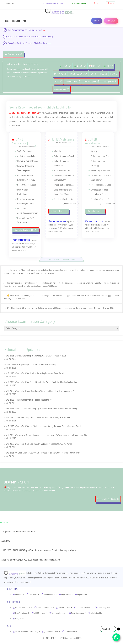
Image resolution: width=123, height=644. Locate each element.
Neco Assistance (78, 613)
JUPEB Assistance (93, 141)
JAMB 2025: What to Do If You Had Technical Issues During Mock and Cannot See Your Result (43, 426)
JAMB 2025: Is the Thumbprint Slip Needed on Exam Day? (28, 400)
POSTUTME (60, 74)
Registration (66, 594)
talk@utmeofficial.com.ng (53, 3)
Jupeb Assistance (84, 607)
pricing (111, 3)
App (24, 21)
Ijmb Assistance (21, 613)
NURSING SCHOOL (78, 74)
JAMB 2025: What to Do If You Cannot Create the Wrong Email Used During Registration (41, 382)
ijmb (78, 113)
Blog (96, 3)
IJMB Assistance (63, 139)
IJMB (108, 66)
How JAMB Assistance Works (28, 146)
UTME (42, 113)
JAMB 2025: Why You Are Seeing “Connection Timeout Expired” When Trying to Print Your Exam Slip (46, 435)
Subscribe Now (59, 211)
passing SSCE (49, 578)
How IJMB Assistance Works (65, 143)
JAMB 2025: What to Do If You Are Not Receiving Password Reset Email (34, 373)
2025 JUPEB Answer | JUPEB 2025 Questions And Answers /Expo (31, 560)
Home (7, 21)
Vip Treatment (26, 151)
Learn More (22, 250)
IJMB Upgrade (110, 82)
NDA (93, 74)
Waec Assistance (58, 613)
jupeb (72, 113)
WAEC (103, 74)
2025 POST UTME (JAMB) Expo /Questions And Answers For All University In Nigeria (39, 550)
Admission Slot (62, 89)
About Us (6, 541)
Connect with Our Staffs (108, 499)
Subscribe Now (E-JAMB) (26, 230)
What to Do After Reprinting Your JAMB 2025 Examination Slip (30, 364)
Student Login (49, 594)
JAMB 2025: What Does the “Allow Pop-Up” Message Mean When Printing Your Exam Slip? (41, 409)
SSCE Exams (51, 113)
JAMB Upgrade (73, 82)
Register (111, 21)
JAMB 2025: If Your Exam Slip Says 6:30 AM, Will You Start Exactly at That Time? (38, 417)
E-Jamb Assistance (23, 607)
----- (49, 43)
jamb (66, 113)
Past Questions (34, 117)
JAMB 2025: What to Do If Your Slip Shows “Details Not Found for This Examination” (39, 391)
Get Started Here (13, 54)
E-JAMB (65, 66)
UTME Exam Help (65, 578)
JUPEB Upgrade (91, 82)
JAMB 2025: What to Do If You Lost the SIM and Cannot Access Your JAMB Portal (38, 444)
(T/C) (51, 36)
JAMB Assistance (19, 141)
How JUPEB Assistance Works (101, 146)
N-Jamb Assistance (44, 607)
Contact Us (33, 594)
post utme (86, 113)
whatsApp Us (71, 631)
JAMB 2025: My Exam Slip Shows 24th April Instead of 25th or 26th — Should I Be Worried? (42, 453)
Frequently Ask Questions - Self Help (18, 531)
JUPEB (95, 66)
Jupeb (60, 199)
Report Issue (82, 594)
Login (97, 21)
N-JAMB (80, 66)
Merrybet (16, 21)
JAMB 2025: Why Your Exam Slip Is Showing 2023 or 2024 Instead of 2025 (35, 356)
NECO (114, 74)
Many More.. (20, 618)
